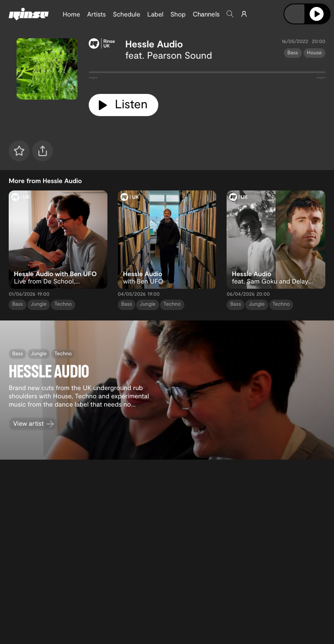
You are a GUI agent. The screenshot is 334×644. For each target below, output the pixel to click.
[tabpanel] (207, 74)
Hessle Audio (154, 44)
